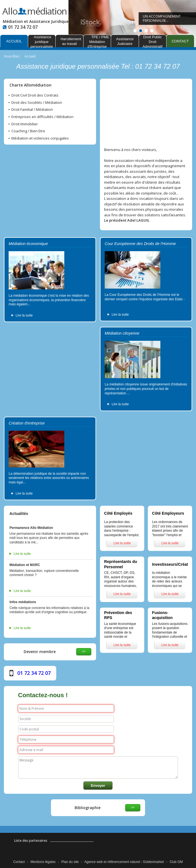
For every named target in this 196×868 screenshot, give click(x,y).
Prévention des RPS (118, 615)
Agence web (94, 862)
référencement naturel (124, 862)
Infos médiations (23, 602)
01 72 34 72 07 (34, 673)
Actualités (19, 514)
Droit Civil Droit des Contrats (35, 95)
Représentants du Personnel (121, 564)
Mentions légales (43, 862)
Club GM (176, 862)
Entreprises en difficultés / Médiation (42, 117)
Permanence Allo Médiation (31, 528)
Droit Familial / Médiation (32, 110)
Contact (19, 862)
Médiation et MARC (25, 565)
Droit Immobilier (25, 124)
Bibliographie (88, 808)
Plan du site (70, 862)
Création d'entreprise (27, 423)
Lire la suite (24, 315)
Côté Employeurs (168, 513)
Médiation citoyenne (122, 333)
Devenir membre (40, 652)
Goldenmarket (153, 862)
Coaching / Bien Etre (28, 131)
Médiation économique (28, 244)
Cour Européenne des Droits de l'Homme (140, 244)
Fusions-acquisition (162, 615)
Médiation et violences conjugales (40, 138)
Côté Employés (118, 513)
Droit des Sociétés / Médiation (37, 103)
